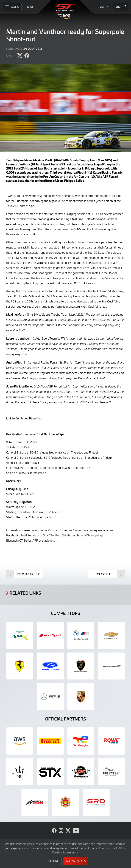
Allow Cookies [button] (76, 861)
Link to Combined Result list (24, 418)
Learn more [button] (71, 852)
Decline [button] (54, 861)
